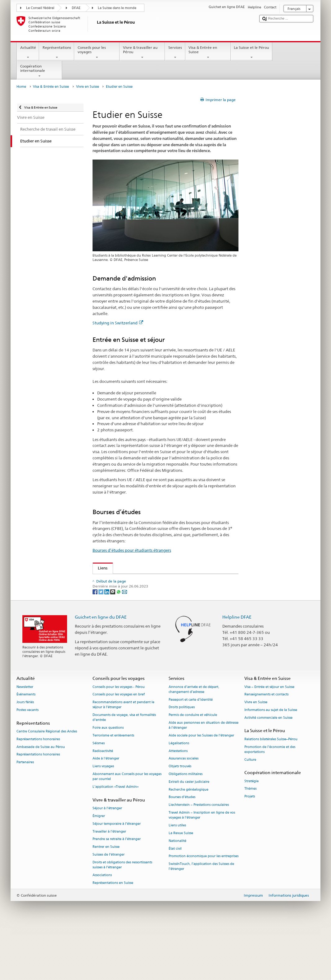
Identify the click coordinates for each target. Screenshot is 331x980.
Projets (250, 847)
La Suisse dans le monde (117, 8)
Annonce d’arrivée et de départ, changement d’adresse (194, 740)
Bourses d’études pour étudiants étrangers (132, 550)
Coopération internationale (39, 71)
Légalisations (179, 794)
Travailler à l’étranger (109, 882)
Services (175, 53)
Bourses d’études (182, 848)
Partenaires (25, 813)
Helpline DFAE (237, 668)
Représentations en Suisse (113, 934)
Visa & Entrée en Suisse (208, 53)
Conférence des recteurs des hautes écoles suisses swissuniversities (160, 605)
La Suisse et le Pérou (252, 53)
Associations (102, 926)
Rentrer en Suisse (106, 898)
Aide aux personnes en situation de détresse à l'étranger (204, 776)
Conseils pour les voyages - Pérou (119, 738)
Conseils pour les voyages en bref (119, 745)
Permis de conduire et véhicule (193, 766)
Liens (100, 568)
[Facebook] (95, 642)
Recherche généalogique (188, 841)
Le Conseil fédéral (40, 8)
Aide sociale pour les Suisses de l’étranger (201, 786)
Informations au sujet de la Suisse (271, 761)
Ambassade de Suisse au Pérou (41, 798)
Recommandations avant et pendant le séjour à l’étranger (123, 756)
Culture (250, 811)
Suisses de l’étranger (109, 906)
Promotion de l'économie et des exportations (270, 800)
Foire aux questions (108, 779)
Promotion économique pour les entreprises (204, 907)
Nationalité (177, 892)
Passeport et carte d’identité (191, 751)
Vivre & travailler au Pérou (142, 53)
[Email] (125, 642)
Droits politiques (182, 758)
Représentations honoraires (38, 790)
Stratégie (252, 832)
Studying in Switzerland (118, 323)
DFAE (76, 8)
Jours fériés (25, 753)
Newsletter (25, 738)
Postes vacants (27, 761)
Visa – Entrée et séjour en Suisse (269, 738)
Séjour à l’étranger (107, 859)
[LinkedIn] (107, 642)
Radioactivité (103, 802)
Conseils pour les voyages (97, 53)
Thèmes (250, 840)
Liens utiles (177, 876)
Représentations (57, 53)
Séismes (99, 794)
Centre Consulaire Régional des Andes (47, 782)
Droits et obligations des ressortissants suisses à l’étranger (122, 916)
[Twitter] (101, 642)
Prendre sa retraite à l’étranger (117, 890)
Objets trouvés (180, 817)
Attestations (178, 802)
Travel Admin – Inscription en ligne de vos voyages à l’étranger (202, 866)
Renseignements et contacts (266, 745)
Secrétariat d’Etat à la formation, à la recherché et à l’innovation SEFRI (165, 596)
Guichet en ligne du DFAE (101, 668)
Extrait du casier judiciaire (189, 833)
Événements (26, 745)
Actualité (28, 53)
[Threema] (113, 642)
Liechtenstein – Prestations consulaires (199, 856)
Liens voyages (103, 817)
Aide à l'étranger (106, 810)
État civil (175, 900)
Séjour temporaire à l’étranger (117, 875)
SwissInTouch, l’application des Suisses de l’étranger (201, 917)
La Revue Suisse (181, 884)
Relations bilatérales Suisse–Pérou (271, 790)
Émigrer (99, 867)
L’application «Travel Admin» (116, 838)
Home (21, 87)
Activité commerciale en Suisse (268, 769)
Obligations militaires (186, 825)
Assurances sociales (184, 810)
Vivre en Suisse (88, 87)
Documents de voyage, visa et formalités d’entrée (124, 768)
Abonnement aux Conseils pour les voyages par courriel (127, 827)
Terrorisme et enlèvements (113, 786)
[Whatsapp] (119, 642)
